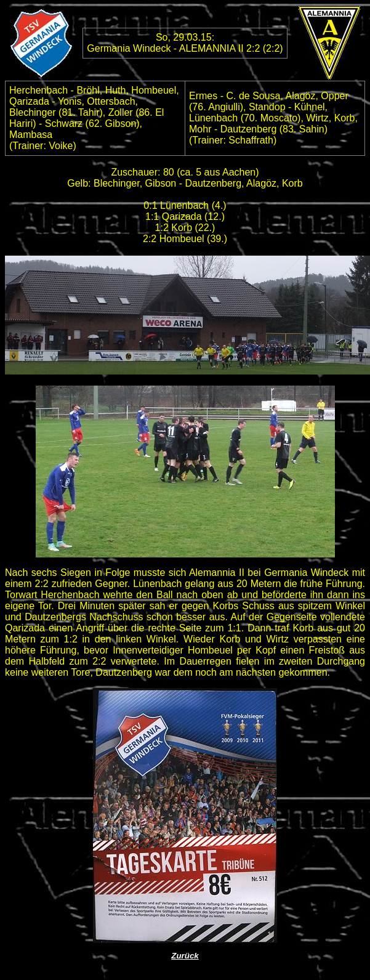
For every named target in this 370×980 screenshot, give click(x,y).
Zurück (185, 956)
